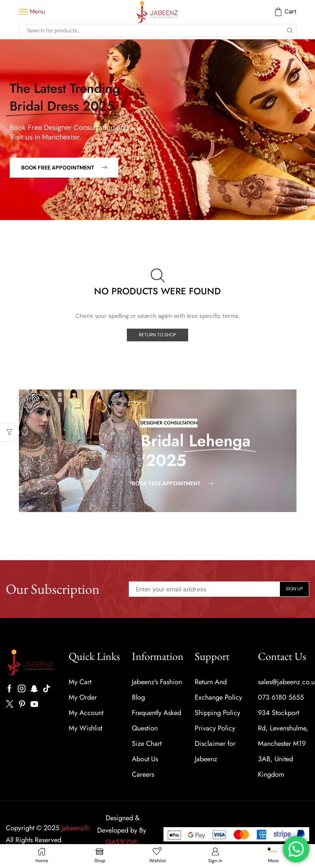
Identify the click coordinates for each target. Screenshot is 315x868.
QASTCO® (123, 842)
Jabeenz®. (76, 828)
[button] (64, 168)
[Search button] (290, 30)
